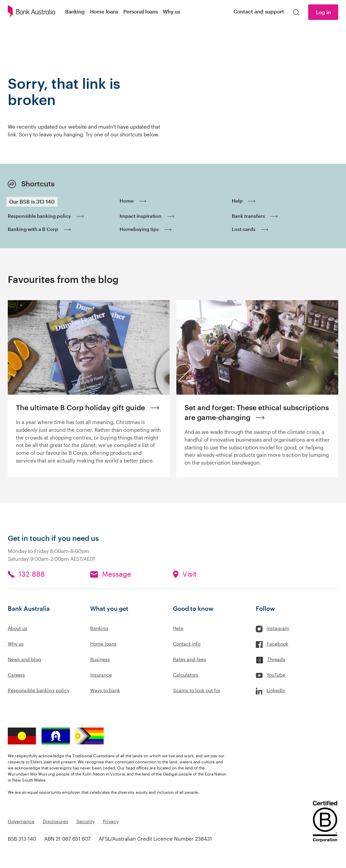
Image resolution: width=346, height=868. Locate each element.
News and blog (24, 659)
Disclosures (55, 821)
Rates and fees (190, 659)
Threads (276, 659)
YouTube (276, 675)
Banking (99, 628)
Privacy (111, 821)
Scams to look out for (197, 690)
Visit (189, 574)
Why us (16, 644)
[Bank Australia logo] (31, 12)
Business (100, 659)
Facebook (277, 644)
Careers (16, 675)
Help (178, 628)
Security (85, 821)
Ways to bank (105, 690)
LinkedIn (276, 690)
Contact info (187, 644)
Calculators (186, 675)
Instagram (278, 628)
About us (18, 628)
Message (117, 574)
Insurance (101, 675)
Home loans (103, 644)
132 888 (32, 574)
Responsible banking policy (39, 690)
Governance (21, 821)
